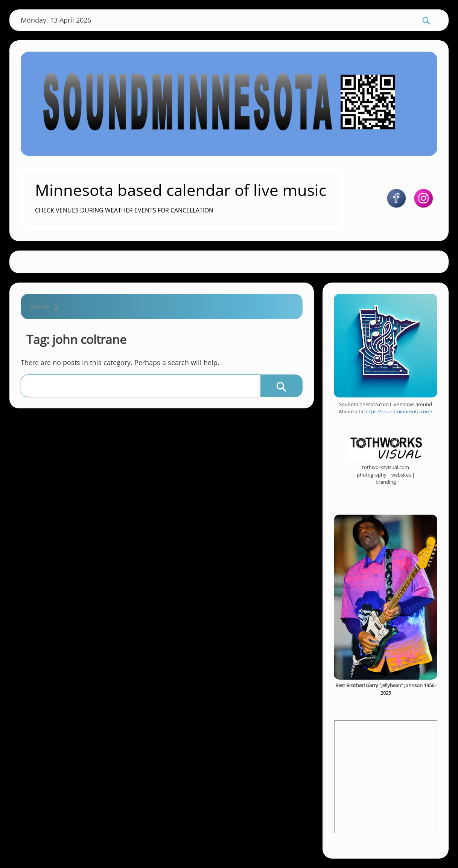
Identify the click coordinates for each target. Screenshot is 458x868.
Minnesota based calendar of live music (181, 190)
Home (40, 306)
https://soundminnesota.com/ (398, 411)
